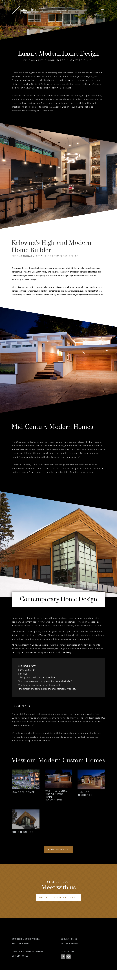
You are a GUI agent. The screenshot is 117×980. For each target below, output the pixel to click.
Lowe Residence (23, 792)
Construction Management (27, 961)
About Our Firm (20, 953)
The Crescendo (23, 833)
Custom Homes (20, 966)
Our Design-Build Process (26, 949)
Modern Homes (70, 953)
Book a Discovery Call (58, 899)
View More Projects (58, 850)
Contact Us (68, 961)
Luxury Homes (69, 949)
